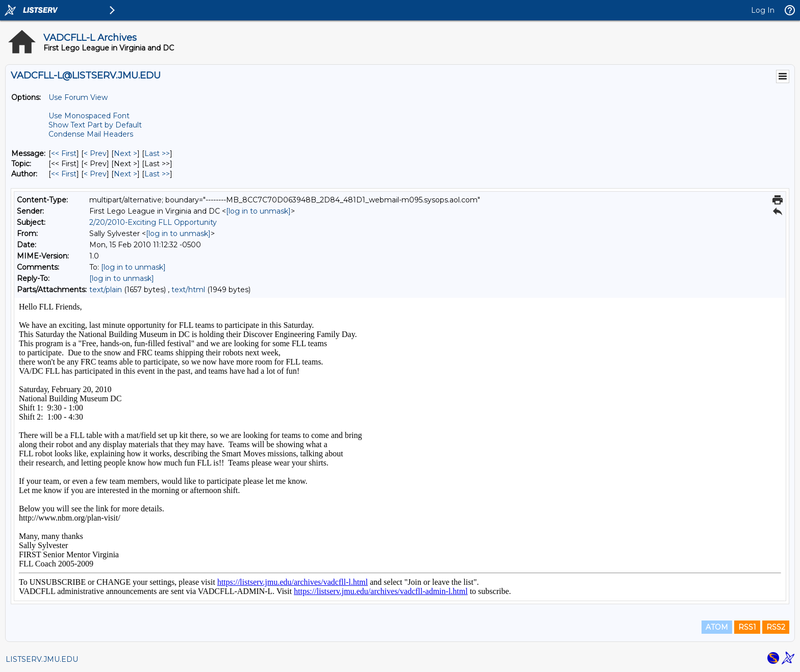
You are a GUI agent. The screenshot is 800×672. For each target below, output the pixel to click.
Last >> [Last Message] (157, 153)
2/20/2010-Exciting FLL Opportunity (153, 222)
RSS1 (747, 627)
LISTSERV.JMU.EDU (42, 659)
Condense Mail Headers (91, 134)
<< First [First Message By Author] (64, 174)
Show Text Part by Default (95, 125)
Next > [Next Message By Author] (126, 174)
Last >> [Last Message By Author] (157, 174)
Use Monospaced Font (89, 116)
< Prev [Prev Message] (95, 153)
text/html (188, 290)
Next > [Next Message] (126, 153)
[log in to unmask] (258, 211)
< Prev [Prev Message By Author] (95, 174)
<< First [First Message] (64, 153)
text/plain (106, 290)
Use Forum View (78, 97)
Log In (763, 10)
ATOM (717, 627)
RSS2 (776, 627)
